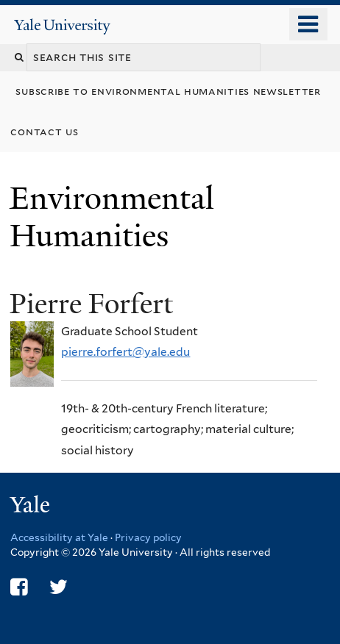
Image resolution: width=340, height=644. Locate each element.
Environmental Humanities (112, 217)
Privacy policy (148, 537)
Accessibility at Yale (59, 537)
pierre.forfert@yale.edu (125, 352)
